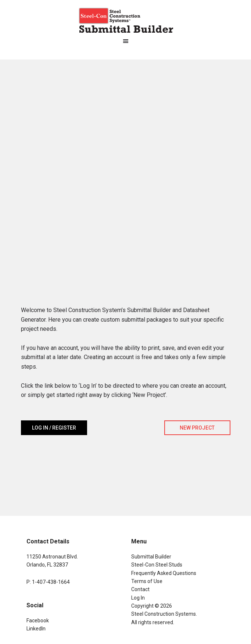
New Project (197, 428)
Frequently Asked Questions (164, 573)
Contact (140, 589)
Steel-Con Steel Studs (157, 565)
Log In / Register (54, 428)
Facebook (38, 621)
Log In (138, 598)
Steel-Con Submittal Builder (126, 20)
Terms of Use (147, 581)
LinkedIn (36, 629)
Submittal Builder (151, 557)
